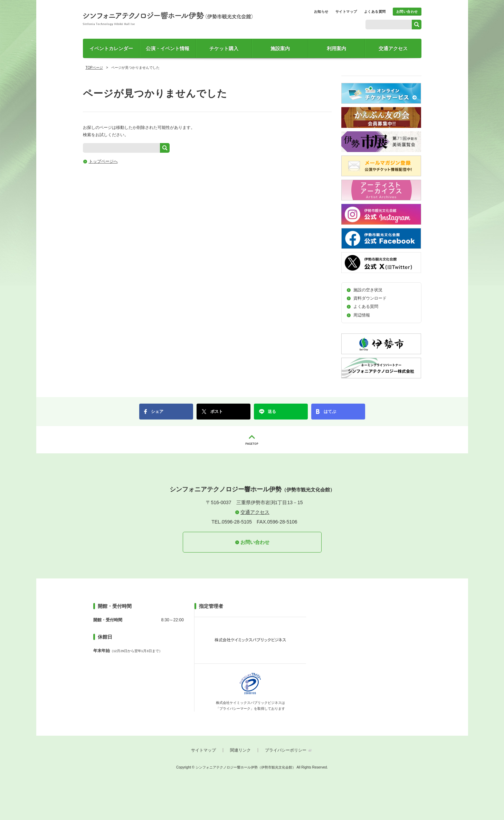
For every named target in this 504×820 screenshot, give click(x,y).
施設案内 (280, 48)
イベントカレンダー (111, 48)
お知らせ (321, 12)
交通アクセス (393, 48)
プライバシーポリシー (286, 750)
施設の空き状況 (368, 290)
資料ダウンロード (370, 298)
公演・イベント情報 (168, 48)
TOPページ (94, 68)
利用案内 (336, 48)
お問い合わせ (407, 12)
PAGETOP (252, 440)
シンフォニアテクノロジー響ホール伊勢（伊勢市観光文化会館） (168, 19)
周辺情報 (362, 315)
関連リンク (240, 750)
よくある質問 (375, 12)
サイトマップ (346, 12)
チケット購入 (224, 48)
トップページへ (103, 161)
